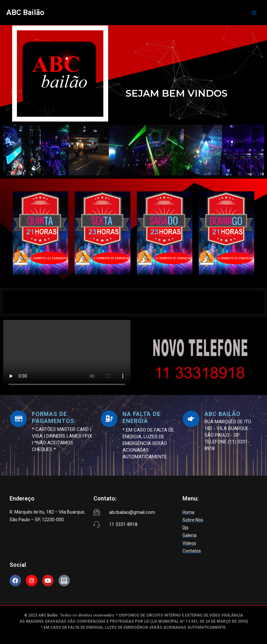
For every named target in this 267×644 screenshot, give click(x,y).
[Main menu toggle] (254, 13)
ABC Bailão (25, 12)
